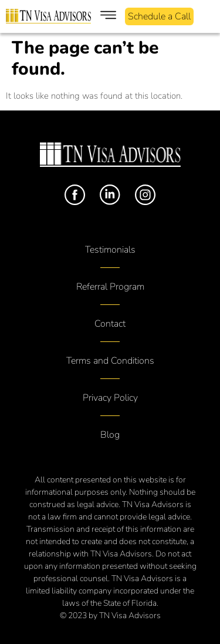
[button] (108, 16)
